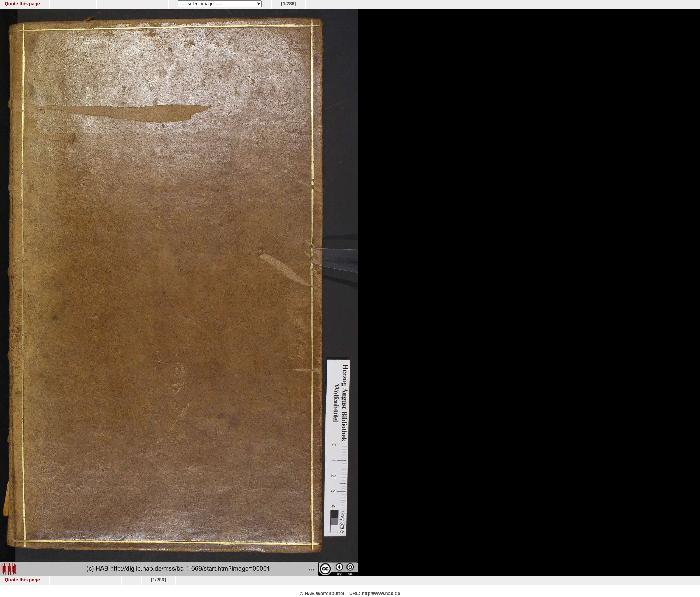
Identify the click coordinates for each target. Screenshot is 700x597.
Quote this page (22, 4)
